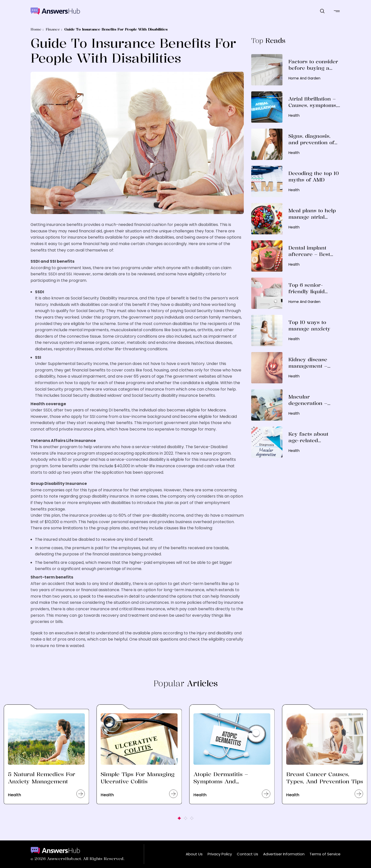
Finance (53, 29)
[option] (46, 760)
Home (36, 29)
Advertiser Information (284, 854)
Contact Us (247, 854)
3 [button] (192, 818)
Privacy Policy (220, 854)
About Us (194, 854)
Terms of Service (325, 854)
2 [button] (186, 818)
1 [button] (179, 818)
